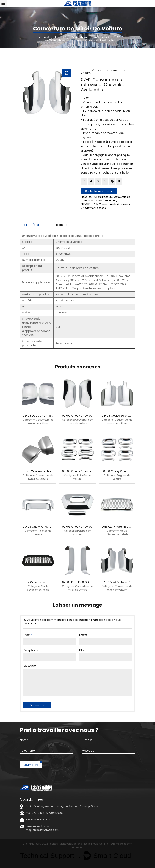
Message (31, 666)
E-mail (84, 635)
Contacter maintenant (99, 191)
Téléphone (31, 650)
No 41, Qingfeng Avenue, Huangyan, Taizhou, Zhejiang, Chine (62, 806)
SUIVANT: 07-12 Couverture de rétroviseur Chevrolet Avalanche (106, 206)
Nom (28, 635)
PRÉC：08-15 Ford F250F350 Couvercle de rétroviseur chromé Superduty (106, 199)
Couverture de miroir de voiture (93, 38)
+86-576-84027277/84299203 (45, 813)
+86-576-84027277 (38, 820)
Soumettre (31, 765)
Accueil (44, 38)
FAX (82, 650)
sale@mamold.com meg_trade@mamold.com (42, 828)
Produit (60, 38)
